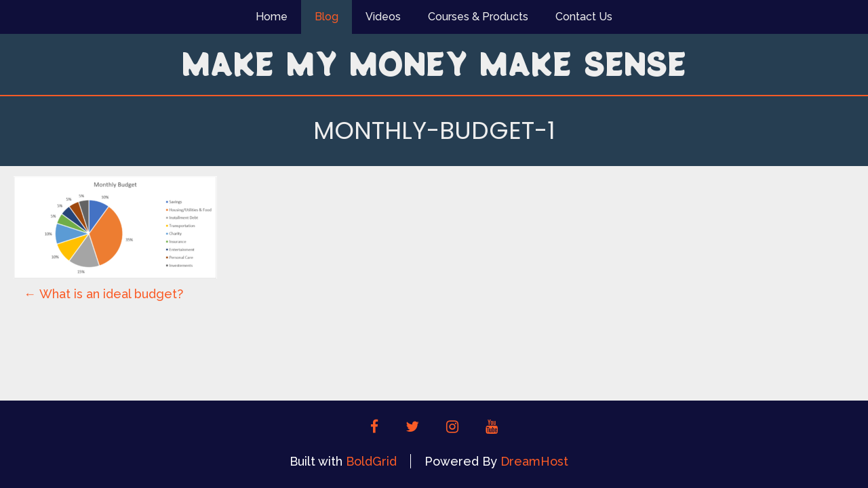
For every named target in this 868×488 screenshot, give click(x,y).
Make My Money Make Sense (434, 63)
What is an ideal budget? (103, 294)
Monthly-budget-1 (434, 130)
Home (272, 17)
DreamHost (534, 461)
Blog (327, 17)
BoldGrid (371, 461)
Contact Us (584, 17)
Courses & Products (478, 17)
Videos (383, 17)
